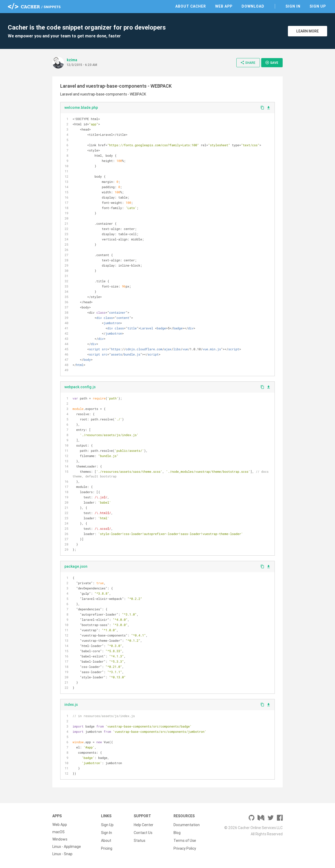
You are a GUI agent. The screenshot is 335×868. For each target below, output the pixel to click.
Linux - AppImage (67, 847)
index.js (71, 704)
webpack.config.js (80, 387)
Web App (224, 6)
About (106, 839)
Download (253, 6)
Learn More (308, 31)
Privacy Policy (185, 847)
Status (139, 839)
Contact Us (143, 832)
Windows (60, 839)
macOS (58, 832)
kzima (72, 60)
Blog (177, 832)
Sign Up (318, 6)
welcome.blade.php (81, 108)
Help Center (144, 825)
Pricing (107, 847)
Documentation (187, 825)
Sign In (293, 6)
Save (272, 63)
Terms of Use (185, 839)
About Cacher (191, 6)
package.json (76, 566)
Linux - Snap (62, 854)
